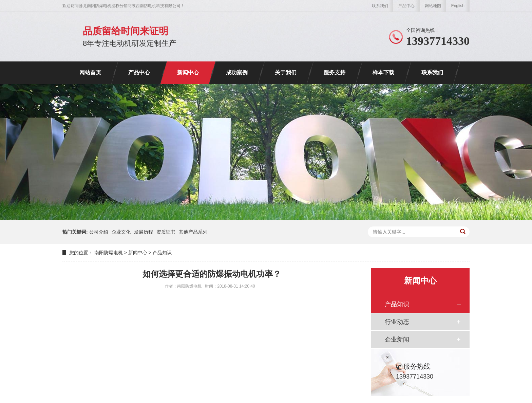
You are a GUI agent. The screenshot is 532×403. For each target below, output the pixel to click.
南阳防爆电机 (109, 253)
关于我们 (286, 72)
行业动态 (397, 322)
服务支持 (335, 72)
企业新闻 (397, 340)
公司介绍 (99, 232)
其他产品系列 (193, 232)
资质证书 (166, 232)
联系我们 (380, 6)
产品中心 (406, 6)
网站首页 (90, 72)
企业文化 (121, 232)
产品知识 (162, 253)
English (458, 6)
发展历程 (144, 232)
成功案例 (237, 72)
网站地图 (433, 6)
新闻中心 (188, 72)
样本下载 (383, 72)
